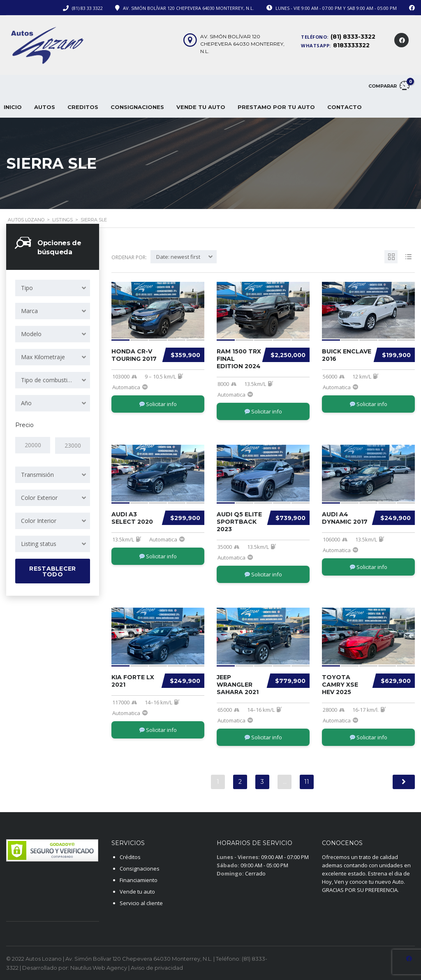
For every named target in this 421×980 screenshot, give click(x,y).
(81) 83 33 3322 (87, 8)
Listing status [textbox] (39, 543)
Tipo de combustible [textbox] (48, 380)
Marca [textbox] (29, 311)
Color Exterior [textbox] (39, 497)
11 (307, 782)
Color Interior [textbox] (39, 520)
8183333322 (351, 45)
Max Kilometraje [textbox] (43, 357)
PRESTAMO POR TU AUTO (276, 107)
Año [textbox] (26, 403)
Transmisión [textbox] (37, 474)
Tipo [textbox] (27, 288)
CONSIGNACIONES (137, 107)
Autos (45, 107)
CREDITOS (83, 107)
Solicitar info (158, 404)
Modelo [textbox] (31, 334)
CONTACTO (345, 107)
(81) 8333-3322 (353, 37)
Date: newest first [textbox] (178, 257)
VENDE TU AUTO (201, 107)
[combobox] (53, 288)
